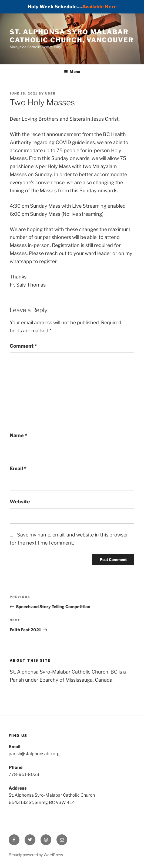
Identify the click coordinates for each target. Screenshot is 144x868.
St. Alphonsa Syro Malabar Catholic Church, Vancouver (72, 36)
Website (20, 502)
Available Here (99, 7)
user (50, 93)
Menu (72, 72)
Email (18, 468)
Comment (23, 346)
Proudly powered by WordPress (36, 855)
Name (19, 435)
